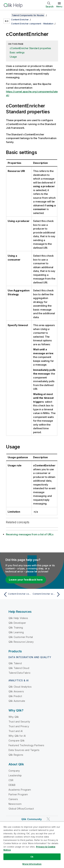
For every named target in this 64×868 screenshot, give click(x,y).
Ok (32, 857)
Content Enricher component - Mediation (32, 24)
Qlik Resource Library (21, 642)
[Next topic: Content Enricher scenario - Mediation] (47, 594)
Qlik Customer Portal (21, 637)
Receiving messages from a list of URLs (30, 534)
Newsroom (15, 804)
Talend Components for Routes (28, 15)
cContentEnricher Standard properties (30, 48)
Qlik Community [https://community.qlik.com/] (32, 819)
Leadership (15, 775)
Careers (13, 799)
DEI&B (12, 785)
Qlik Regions (16, 755)
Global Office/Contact (21, 809)
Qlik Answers (16, 691)
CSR (11, 780)
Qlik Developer (17, 623)
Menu (59, 6)
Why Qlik (14, 717)
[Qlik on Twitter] (48, 819)
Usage (13, 57)
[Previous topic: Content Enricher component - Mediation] (17, 594)
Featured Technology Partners (26, 745)
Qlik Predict (15, 696)
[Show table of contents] (7, 15)
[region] (32, 845)
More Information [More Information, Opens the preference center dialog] (32, 864)
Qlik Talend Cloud (19, 668)
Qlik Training (16, 628)
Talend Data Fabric (20, 673)
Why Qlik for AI (17, 736)
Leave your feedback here (26, 580)
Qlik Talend (15, 663)
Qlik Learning (16, 632)
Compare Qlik (17, 741)
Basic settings (17, 52)
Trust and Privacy (19, 726)
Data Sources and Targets (24, 750)
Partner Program (18, 794)
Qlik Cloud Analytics (20, 687)
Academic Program (20, 790)
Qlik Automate (17, 701)
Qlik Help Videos (18, 618)
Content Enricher (20, 19)
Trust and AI (16, 731)
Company (14, 771)
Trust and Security (19, 722)
